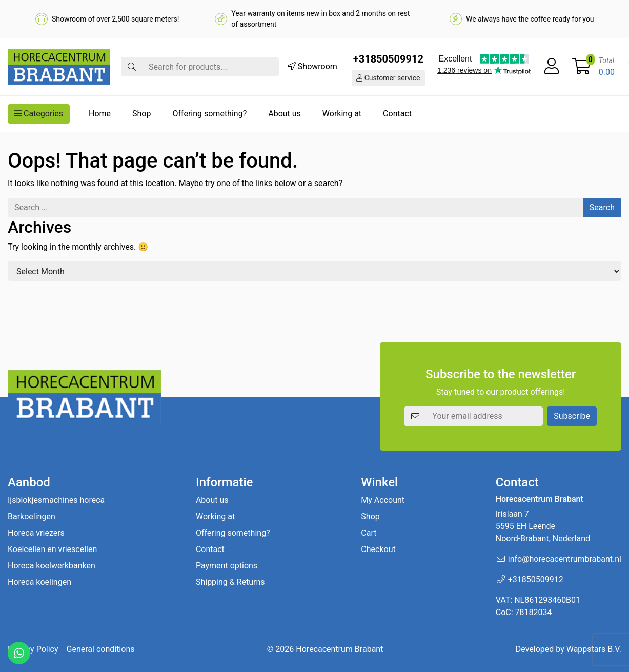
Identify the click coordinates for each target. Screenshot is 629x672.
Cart (369, 533)
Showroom (312, 66)
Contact (397, 114)
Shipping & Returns (230, 582)
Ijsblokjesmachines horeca (56, 500)
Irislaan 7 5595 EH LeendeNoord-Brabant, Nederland (543, 526)
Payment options (227, 566)
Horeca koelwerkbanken (52, 566)
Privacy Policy (33, 649)
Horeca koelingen (39, 582)
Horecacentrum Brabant (339, 649)
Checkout (378, 549)
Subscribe (572, 416)
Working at (342, 114)
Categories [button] (39, 114)
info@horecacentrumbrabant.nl (565, 559)
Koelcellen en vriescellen (52, 549)
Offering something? (209, 114)
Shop (141, 114)
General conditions (101, 649)
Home (100, 114)
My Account (383, 500)
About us (285, 114)
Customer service (388, 78)
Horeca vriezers (36, 533)
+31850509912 (388, 59)
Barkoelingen (32, 516)
